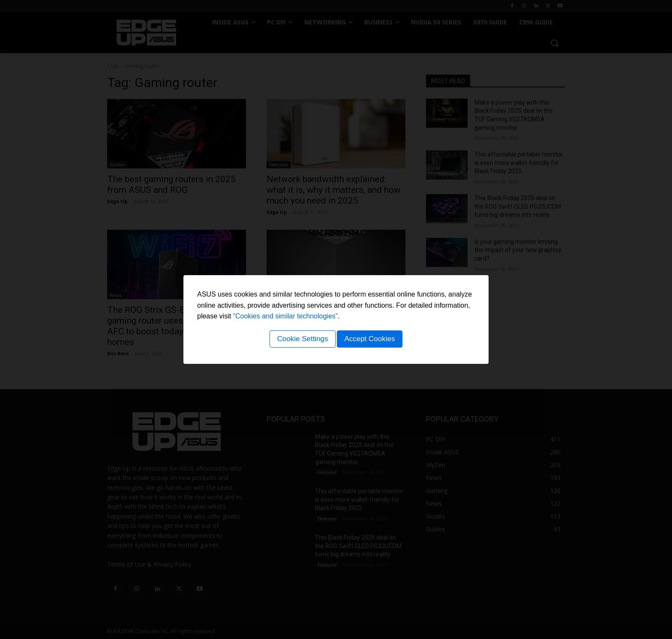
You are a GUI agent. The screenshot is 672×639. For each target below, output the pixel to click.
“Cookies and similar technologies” (286, 317)
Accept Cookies (371, 340)
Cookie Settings (301, 340)
